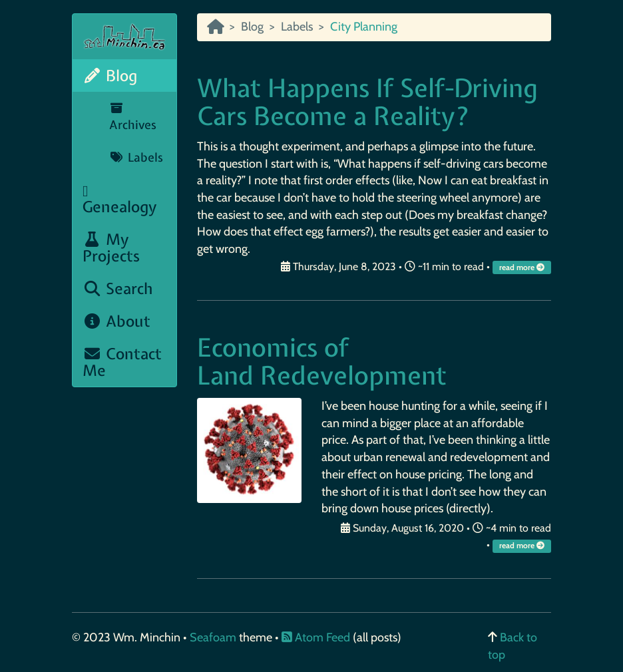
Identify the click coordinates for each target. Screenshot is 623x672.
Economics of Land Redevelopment (322, 362)
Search (118, 288)
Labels (136, 157)
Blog (110, 76)
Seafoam (214, 637)
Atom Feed (316, 637)
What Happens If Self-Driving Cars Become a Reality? (367, 102)
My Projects (111, 248)
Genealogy (120, 200)
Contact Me (122, 362)
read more (523, 267)
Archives (133, 118)
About (116, 321)
